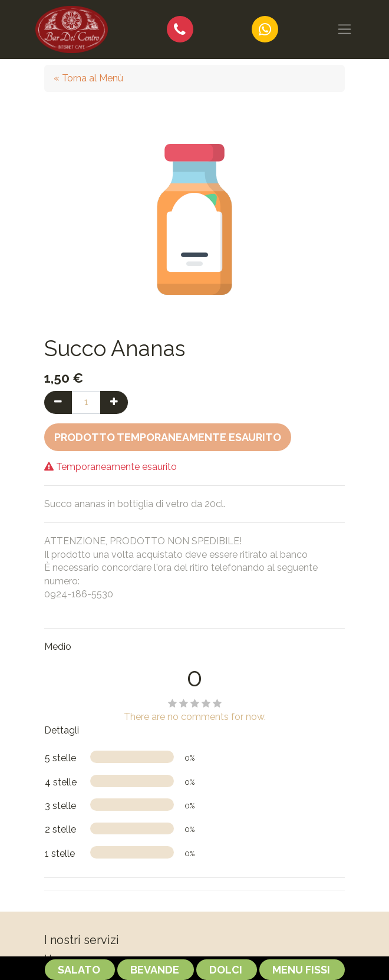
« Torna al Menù (88, 78)
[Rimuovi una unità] (58, 402)
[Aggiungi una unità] (114, 402)
